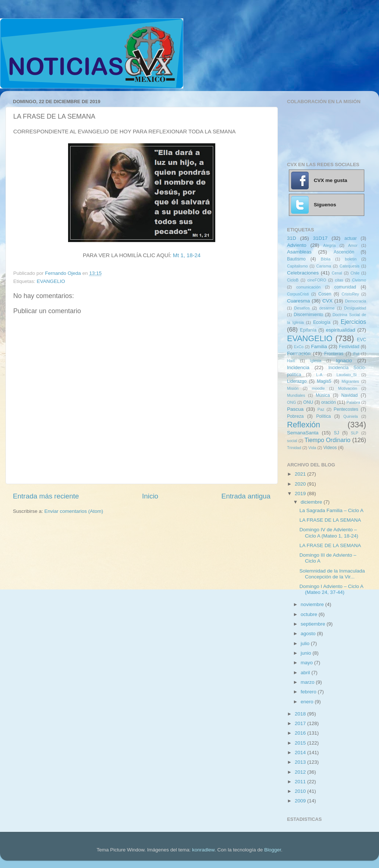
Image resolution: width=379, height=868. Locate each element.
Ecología (322, 322)
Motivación (348, 388)
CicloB (293, 280)
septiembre (314, 624)
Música (323, 395)
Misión (293, 388)
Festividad (349, 347)
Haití (291, 361)
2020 (301, 484)
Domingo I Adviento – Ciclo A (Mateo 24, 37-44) (331, 589)
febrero (309, 692)
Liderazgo (297, 381)
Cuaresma (298, 301)
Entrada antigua (246, 496)
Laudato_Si (347, 375)
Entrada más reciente (46, 496)
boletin (351, 259)
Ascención (344, 252)
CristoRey (350, 294)
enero (308, 702)
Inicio (150, 496)
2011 (301, 782)
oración (329, 402)
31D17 (320, 238)
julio (306, 643)
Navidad (349, 395)
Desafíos (302, 308)
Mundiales (296, 395)
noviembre (313, 604)
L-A (319, 375)
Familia (319, 346)
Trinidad (294, 448)
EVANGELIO (51, 281)
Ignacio (344, 360)
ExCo (299, 347)
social (292, 441)
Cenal (337, 273)
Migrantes (350, 381)
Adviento (297, 245)
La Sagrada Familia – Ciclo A (332, 510)
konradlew (203, 850)
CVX (327, 301)
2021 (301, 474)
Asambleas (299, 252)
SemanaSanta (303, 433)
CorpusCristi (298, 294)
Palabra (353, 402)
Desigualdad (355, 308)
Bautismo (296, 259)
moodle (318, 388)
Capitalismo (297, 266)
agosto (309, 633)
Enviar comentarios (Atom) (74, 511)
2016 (301, 733)
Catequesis (350, 266)
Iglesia (316, 361)
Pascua (295, 409)
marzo (308, 682)
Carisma (324, 266)
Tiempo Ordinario (328, 440)
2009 (301, 801)
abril (306, 673)
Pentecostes (346, 409)
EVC (362, 340)
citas (339, 280)
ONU (308, 402)
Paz (321, 409)
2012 (301, 772)
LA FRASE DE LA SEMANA (330, 520)
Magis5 (324, 381)
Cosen (325, 294)
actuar (351, 238)
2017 (301, 723)
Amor (353, 245)
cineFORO (317, 280)
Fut (356, 354)
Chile (355, 273)
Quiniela (351, 416)
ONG (292, 402)
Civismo (359, 280)
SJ (336, 433)
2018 (301, 714)
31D (292, 238)
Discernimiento (308, 315)
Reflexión (304, 425)
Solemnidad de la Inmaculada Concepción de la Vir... (332, 574)
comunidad (345, 287)
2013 (301, 762)
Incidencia (298, 367)
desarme (327, 308)
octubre (310, 614)
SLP (354, 433)
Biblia (326, 259)
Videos (330, 448)
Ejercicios (353, 322)
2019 (301, 493)
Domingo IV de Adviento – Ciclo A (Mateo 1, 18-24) (329, 533)
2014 (301, 752)
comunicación (308, 287)
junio (307, 653)
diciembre (312, 502)
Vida (312, 448)
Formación (299, 353)
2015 (301, 743)
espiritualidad (341, 330)
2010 (301, 791)
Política (323, 416)
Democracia (355, 301)
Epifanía (308, 330)
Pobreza (295, 416)
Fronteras (334, 354)
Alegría (329, 245)
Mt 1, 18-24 (187, 255)
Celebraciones (303, 273)
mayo (307, 663)
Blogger (273, 850)
